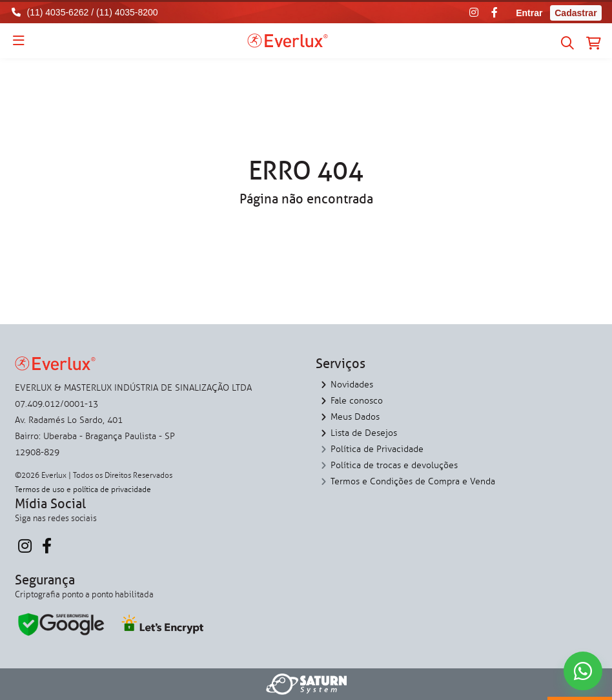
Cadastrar (576, 13)
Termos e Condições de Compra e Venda (413, 481)
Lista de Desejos (364, 433)
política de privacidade (112, 489)
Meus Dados (355, 417)
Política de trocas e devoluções (394, 465)
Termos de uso (40, 489)
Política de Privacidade (377, 449)
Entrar (529, 13)
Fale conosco (357, 401)
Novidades (352, 385)
